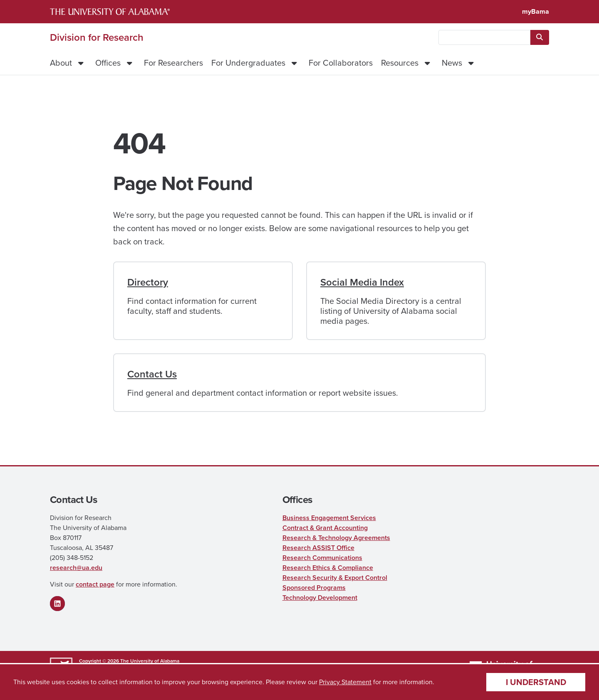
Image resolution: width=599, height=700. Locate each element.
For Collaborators (341, 63)
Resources (400, 63)
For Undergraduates (248, 63)
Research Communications (322, 558)
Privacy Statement (345, 682)
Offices (108, 63)
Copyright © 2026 (99, 661)
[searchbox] (484, 37)
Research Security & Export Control (335, 578)
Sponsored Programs (314, 588)
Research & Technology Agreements (336, 538)
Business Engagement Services (329, 518)
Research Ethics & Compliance (328, 568)
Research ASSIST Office (318, 548)
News (452, 63)
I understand (536, 682)
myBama (536, 11)
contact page (95, 584)
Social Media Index (362, 282)
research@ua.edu (76, 568)
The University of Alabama (150, 661)
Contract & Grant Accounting (325, 528)
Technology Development (320, 598)
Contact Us (152, 374)
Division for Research (97, 37)
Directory (148, 282)
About (61, 63)
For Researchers (173, 63)
